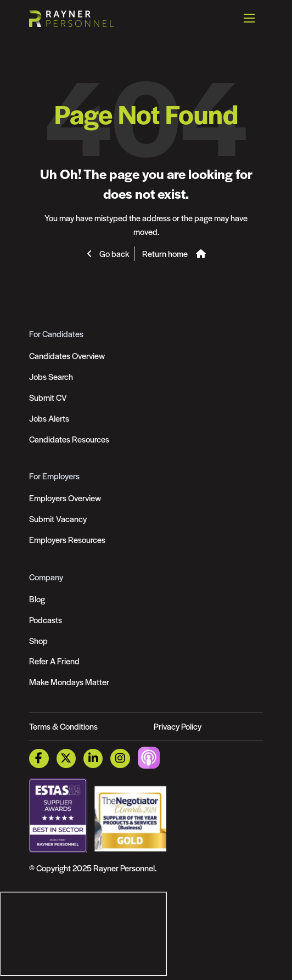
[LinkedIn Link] (93, 758)
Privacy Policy (178, 726)
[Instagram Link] (120, 758)
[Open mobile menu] (249, 18)
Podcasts (46, 620)
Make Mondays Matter (69, 682)
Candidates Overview (67, 355)
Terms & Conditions (63, 726)
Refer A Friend (54, 661)
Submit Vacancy (58, 519)
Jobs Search (51, 376)
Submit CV (48, 397)
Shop (38, 640)
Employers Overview (65, 498)
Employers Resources (67, 539)
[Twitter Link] (66, 758)
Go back (113, 253)
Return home (165, 253)
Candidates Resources (69, 439)
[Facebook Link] (39, 758)
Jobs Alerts (49, 418)
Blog (37, 599)
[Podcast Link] (149, 757)
